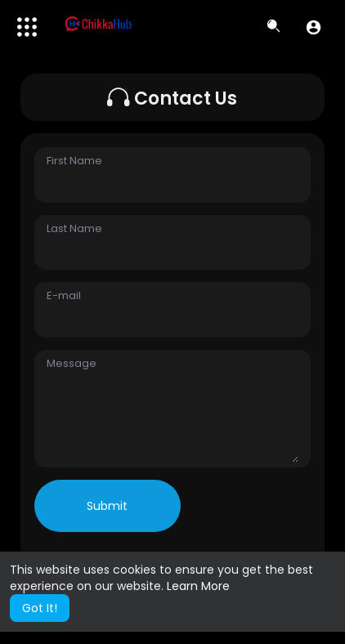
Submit (107, 506)
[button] (314, 27)
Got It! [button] (40, 608)
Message (72, 364)
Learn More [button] (198, 586)
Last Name (74, 229)
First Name (74, 161)
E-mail (64, 296)
